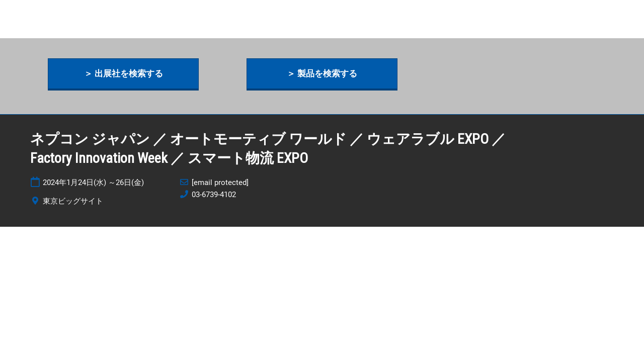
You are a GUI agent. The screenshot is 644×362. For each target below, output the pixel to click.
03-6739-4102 (214, 195)
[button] (123, 74)
